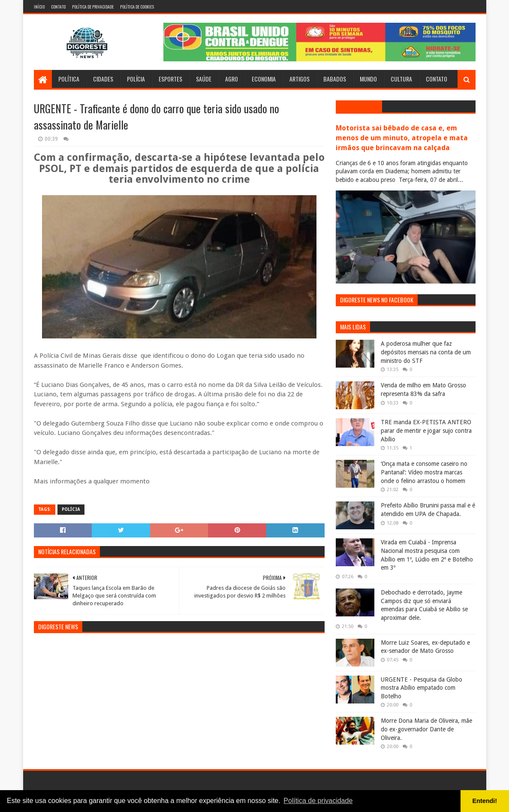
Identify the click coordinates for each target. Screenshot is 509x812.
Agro (232, 79)
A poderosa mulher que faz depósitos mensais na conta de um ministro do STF (426, 352)
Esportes (170, 79)
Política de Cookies (137, 7)
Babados (335, 79)
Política (69, 79)
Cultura (401, 79)
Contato (58, 7)
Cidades (103, 79)
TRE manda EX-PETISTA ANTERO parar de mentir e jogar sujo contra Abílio (426, 430)
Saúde (204, 79)
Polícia (136, 79)
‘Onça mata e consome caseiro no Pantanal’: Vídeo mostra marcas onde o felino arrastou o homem (424, 472)
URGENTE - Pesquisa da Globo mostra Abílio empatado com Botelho (422, 688)
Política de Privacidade (93, 7)
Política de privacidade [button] (318, 801)
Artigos (300, 79)
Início (39, 7)
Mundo (368, 79)
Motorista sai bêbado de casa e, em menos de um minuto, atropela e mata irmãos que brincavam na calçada (402, 138)
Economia (264, 79)
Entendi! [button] (485, 801)
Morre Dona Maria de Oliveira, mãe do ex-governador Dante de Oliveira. (426, 729)
